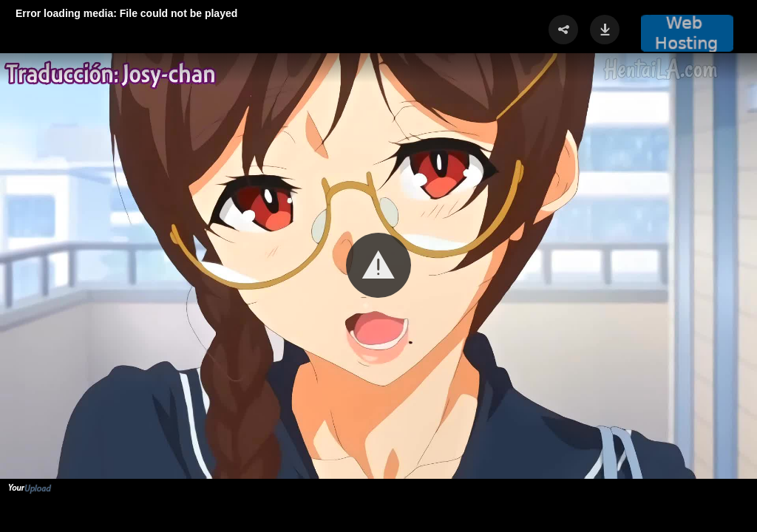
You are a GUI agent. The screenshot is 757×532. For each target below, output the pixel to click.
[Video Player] (378, 266)
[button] (378, 265)
